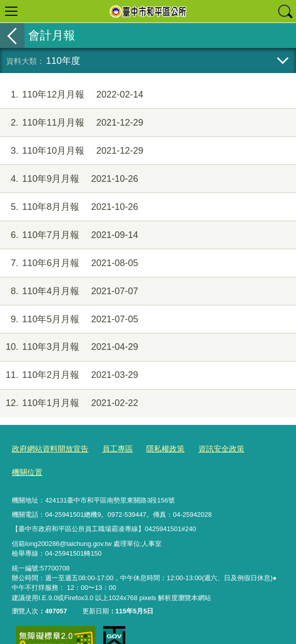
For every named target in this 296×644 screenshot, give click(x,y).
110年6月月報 (69, 263)
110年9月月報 (69, 179)
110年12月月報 (72, 95)
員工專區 (105, 448)
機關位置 (245, 448)
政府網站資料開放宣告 (45, 448)
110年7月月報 (69, 235)
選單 (11, 11)
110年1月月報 (69, 403)
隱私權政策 (149, 448)
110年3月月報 (69, 347)
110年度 (63, 61)
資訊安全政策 (199, 448)
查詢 (285, 11)
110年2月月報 (69, 375)
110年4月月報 (69, 291)
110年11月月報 (72, 123)
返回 (12, 35)
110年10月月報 (72, 151)
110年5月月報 (69, 319)
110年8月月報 (69, 207)
